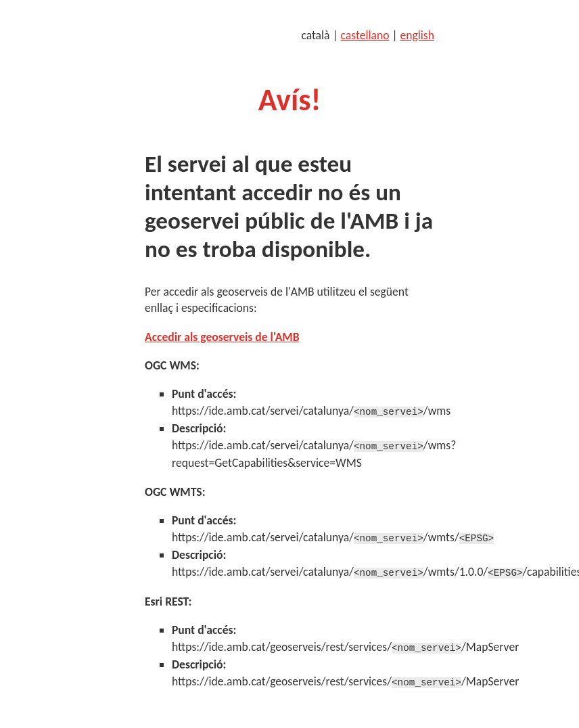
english (417, 35)
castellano (365, 35)
